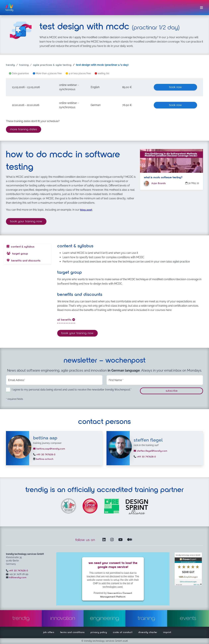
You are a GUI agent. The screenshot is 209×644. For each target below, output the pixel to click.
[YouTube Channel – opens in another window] (121, 540)
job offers (49, 632)
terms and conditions (72, 632)
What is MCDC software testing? (163, 178)
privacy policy (99, 632)
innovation (63, 618)
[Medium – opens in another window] (130, 540)
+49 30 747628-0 (45, 455)
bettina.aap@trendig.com (49, 449)
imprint (167, 632)
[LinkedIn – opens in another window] (105, 540)
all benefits (66, 320)
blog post (86, 210)
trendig (10, 65)
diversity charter (148, 632)
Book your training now (28, 221)
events (188, 618)
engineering (105, 618)
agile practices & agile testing (52, 65)
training (24, 65)
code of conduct (123, 632)
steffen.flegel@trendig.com (151, 451)
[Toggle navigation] (202, 8)
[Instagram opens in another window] (113, 540)
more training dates (24, 129)
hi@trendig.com (18, 578)
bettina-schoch (44, 459)
